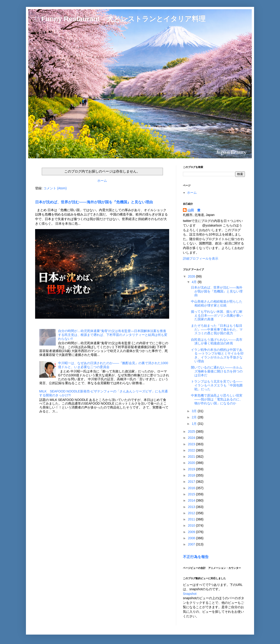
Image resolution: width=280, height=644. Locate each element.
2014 (192, 500)
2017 (192, 482)
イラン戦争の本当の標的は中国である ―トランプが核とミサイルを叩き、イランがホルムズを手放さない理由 (217, 355)
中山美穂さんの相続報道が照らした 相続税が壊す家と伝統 (218, 303)
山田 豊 (194, 210)
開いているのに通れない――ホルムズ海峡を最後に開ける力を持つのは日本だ (217, 371)
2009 (192, 532)
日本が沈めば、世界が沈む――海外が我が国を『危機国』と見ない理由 (94, 202)
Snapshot (190, 594)
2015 (192, 494)
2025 (192, 431)
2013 (192, 507)
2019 (192, 469)
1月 (195, 424)
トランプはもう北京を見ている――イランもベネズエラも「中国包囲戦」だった (217, 385)
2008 (192, 538)
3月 (195, 411)
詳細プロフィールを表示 (201, 258)
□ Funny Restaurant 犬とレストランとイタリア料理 (120, 19)
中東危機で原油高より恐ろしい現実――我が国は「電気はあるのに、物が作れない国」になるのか (217, 399)
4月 (195, 282)
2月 (195, 417)
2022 (192, 450)
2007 (192, 544)
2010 (192, 525)
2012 (192, 513)
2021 (192, 457)
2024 (192, 438)
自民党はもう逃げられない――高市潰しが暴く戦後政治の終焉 (217, 342)
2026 (192, 276)
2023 (192, 444)
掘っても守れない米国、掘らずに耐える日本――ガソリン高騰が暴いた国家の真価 (217, 315)
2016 (192, 488)
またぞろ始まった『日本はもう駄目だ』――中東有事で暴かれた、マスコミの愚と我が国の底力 (217, 329)
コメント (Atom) (55, 188)
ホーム (102, 181)
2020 (192, 463)
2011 (192, 519)
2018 (192, 475)
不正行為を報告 (196, 557)
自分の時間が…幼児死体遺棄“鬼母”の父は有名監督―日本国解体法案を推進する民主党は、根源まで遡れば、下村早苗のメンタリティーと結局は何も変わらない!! (113, 335)
